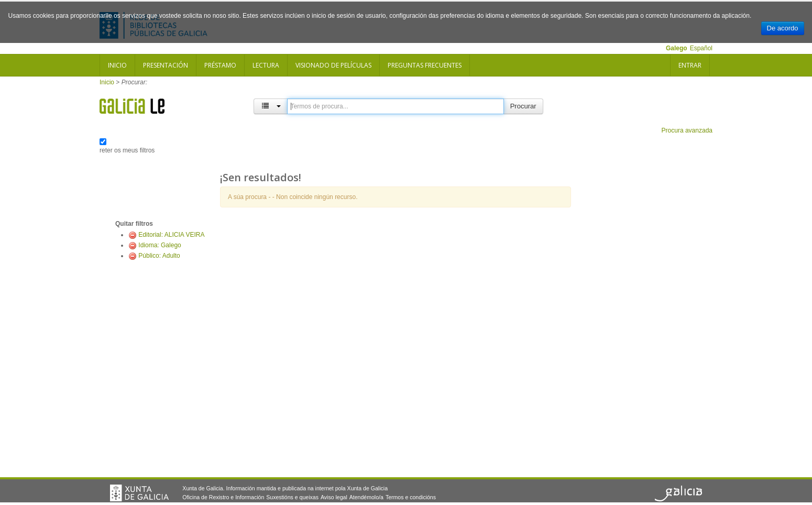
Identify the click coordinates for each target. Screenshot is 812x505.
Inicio (117, 65)
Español (701, 48)
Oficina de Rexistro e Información (223, 497)
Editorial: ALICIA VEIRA (171, 235)
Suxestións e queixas (292, 497)
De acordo (783, 28)
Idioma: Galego (160, 245)
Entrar (690, 65)
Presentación (166, 65)
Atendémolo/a (366, 497)
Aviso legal (334, 497)
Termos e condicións (411, 497)
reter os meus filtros (127, 150)
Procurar (523, 106)
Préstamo (220, 65)
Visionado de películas (333, 65)
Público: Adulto (159, 256)
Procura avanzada (687, 130)
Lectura (266, 65)
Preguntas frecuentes (425, 65)
